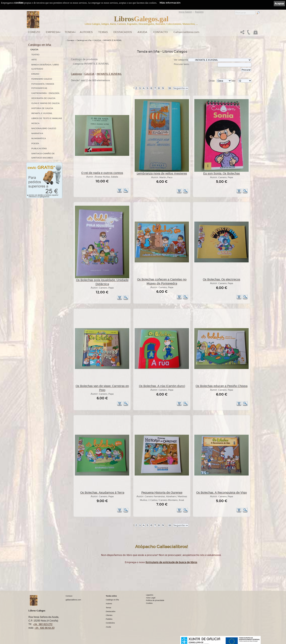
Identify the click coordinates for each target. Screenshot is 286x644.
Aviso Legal (151, 598)
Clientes (109, 615)
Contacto (160, 32)
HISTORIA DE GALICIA (42, 108)
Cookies (149, 603)
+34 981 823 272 (43, 624)
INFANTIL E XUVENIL (42, 113)
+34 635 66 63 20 (45, 628)
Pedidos (109, 619)
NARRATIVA (37, 133)
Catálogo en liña (84, 40)
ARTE (34, 60)
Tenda (69, 32)
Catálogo (76, 74)
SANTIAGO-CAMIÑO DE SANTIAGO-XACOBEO (43, 156)
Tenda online (111, 596)
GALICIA (34, 50)
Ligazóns (150, 595)
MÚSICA (35, 123)
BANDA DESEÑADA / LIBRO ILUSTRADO (45, 67)
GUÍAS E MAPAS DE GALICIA (45, 103)
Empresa (52, 32)
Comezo (34, 32)
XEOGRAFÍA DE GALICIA (43, 98)
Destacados (111, 611)
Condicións (110, 623)
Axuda (142, 32)
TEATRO (35, 55)
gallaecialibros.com (73, 600)
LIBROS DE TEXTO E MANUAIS (47, 118)
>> (181, 88)
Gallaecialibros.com (186, 32)
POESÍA (35, 143)
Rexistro (199, 12)
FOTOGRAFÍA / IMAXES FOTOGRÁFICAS (43, 86)
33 (170, 88)
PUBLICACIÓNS (39, 148)
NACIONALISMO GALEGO (44, 128)
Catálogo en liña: (40, 45)
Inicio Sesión (185, 12)
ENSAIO (35, 74)
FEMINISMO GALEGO (42, 79)
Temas (103, 32)
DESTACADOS (123, 32)
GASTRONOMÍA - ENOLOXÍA (45, 93)
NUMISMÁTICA (39, 138)
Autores (86, 32)
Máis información (170, 3)
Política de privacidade (155, 600)
